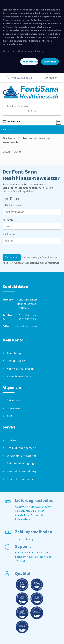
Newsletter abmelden (21, 479)
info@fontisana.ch (28, 326)
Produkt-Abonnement (21, 448)
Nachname (9, 234)
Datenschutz (15, 401)
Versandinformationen (22, 456)
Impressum (14, 408)
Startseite (9, 138)
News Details (10, 142)
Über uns (27, 138)
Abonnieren (12, 257)
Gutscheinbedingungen (22, 464)
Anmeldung (14, 353)
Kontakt (12, 440)
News (42, 138)
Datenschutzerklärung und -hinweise (23, 51)
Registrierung (16, 361)
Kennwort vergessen (20, 369)
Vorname (8, 220)
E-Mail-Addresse (13, 205)
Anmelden (51, 78)
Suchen (32, 111)
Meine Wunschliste (19, 377)
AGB (9, 416)
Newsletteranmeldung (22, 471)
